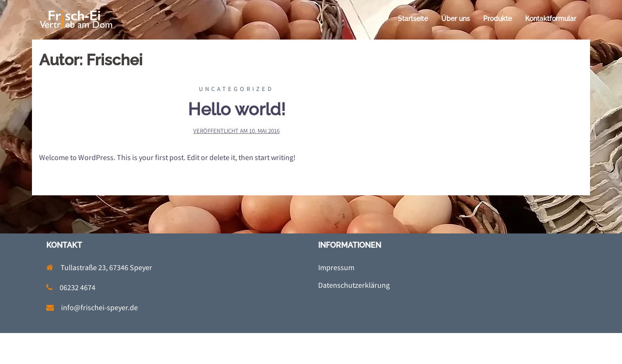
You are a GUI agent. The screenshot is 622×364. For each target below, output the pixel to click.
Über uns (456, 19)
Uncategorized (236, 89)
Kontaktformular (551, 19)
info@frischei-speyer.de (99, 307)
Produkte (498, 19)
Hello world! (237, 109)
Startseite (413, 19)
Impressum (336, 267)
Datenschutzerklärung (354, 285)
